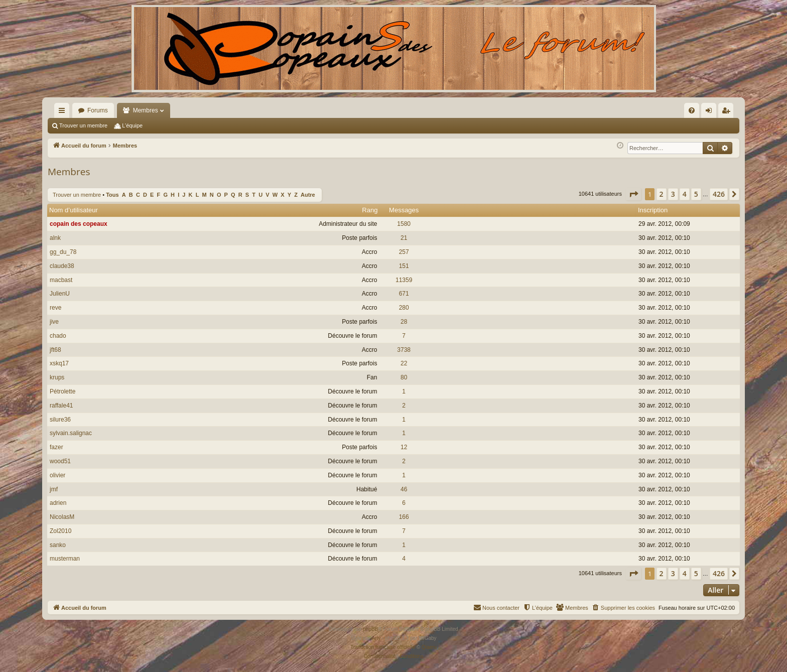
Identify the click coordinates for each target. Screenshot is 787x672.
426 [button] (719, 194)
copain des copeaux (79, 224)
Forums (98, 110)
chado (58, 336)
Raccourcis (64, 112)
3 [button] (673, 194)
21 (404, 238)
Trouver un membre (83, 125)
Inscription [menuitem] (728, 112)
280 (404, 308)
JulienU (60, 294)
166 (404, 517)
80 (404, 377)
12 (404, 447)
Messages (404, 210)
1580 (404, 224)
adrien (58, 503)
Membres (146, 110)
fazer (56, 447)
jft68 (55, 350)
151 (404, 266)
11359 (404, 280)
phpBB (370, 629)
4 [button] (685, 194)
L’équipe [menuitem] (132, 125)
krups (57, 377)
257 (404, 252)
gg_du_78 (63, 252)
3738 (404, 350)
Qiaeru (429, 647)
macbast (61, 280)
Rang (370, 210)
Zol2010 (60, 531)
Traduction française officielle (383, 647)
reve (55, 308)
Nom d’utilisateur (74, 210)
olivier (57, 475)
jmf (54, 489)
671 (404, 294)
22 (404, 363)
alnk (55, 238)
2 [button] (662, 194)
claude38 (62, 266)
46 (404, 489)
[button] (633, 194)
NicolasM (62, 517)
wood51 (60, 461)
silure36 (60, 420)
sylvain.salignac (71, 433)
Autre (308, 195)
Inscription (653, 210)
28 (404, 322)
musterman (65, 559)
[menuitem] (584, 110)
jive (54, 322)
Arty (376, 638)
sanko (58, 545)
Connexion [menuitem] (711, 112)
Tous (112, 195)
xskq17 (59, 363)
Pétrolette (62, 391)
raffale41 (61, 406)
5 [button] (696, 194)
